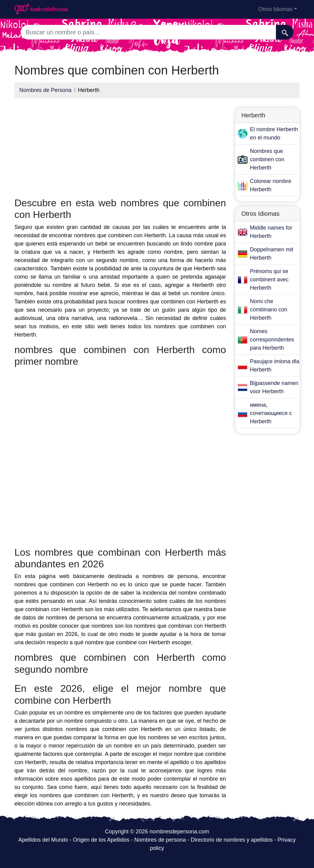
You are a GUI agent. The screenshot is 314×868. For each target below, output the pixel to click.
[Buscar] (285, 32)
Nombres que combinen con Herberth (267, 159)
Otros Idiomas (275, 9)
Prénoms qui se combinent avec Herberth (269, 280)
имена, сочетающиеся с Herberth (271, 413)
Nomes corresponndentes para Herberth (272, 340)
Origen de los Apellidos (101, 840)
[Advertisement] (120, 146)
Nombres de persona (160, 840)
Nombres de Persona (45, 90)
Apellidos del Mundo (43, 840)
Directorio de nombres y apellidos (232, 840)
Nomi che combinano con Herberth (269, 310)
